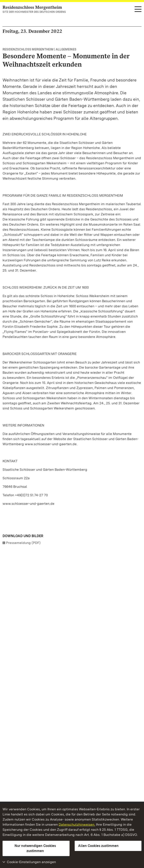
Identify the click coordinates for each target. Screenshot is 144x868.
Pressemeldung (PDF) (23, 543)
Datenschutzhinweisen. (77, 824)
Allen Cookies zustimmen (98, 846)
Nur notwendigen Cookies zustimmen (35, 848)
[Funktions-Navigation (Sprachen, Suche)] (138, 10)
